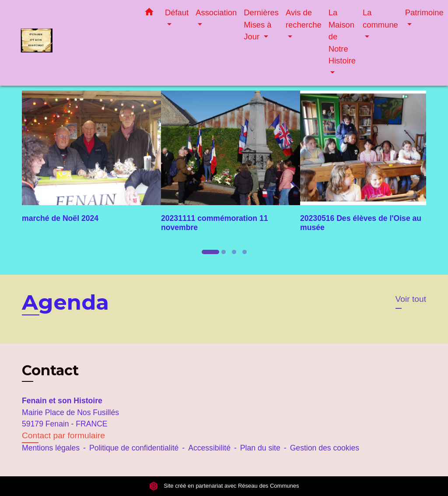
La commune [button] (380, 19)
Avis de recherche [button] (304, 19)
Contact (50, 370)
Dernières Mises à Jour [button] (261, 24)
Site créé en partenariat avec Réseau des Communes (224, 486)
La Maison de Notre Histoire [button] (342, 37)
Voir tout (411, 299)
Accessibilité (209, 448)
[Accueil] (75, 43)
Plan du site (260, 448)
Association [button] (216, 12)
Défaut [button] (177, 12)
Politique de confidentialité (134, 448)
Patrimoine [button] (424, 12)
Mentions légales (51, 448)
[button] (149, 14)
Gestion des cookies (325, 448)
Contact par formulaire (63, 435)
